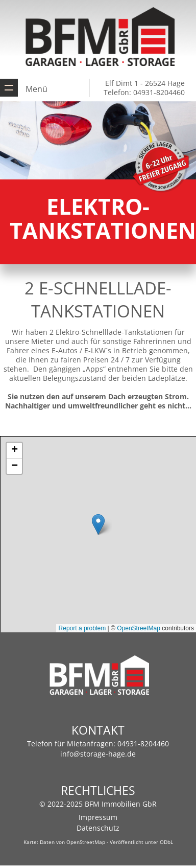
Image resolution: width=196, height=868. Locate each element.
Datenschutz (98, 828)
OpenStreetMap (86, 842)
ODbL (166, 842)
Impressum (98, 817)
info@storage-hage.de (98, 754)
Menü (36, 89)
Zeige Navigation (9, 88)
